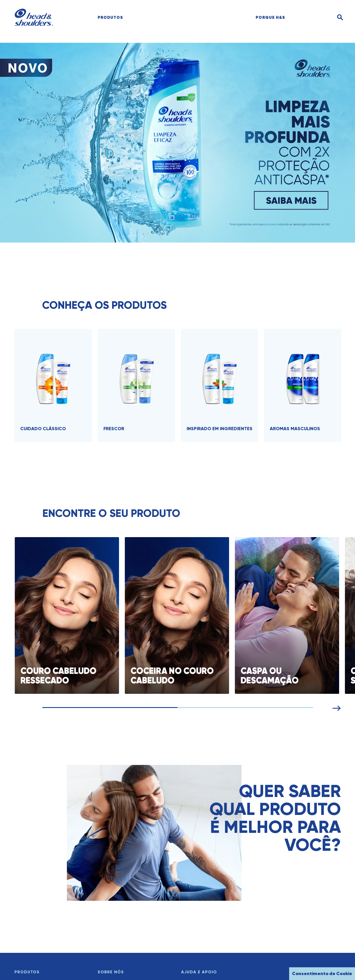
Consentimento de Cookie (322, 973)
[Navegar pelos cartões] (187, 708)
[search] (316, 17)
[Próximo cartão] (346, 707)
